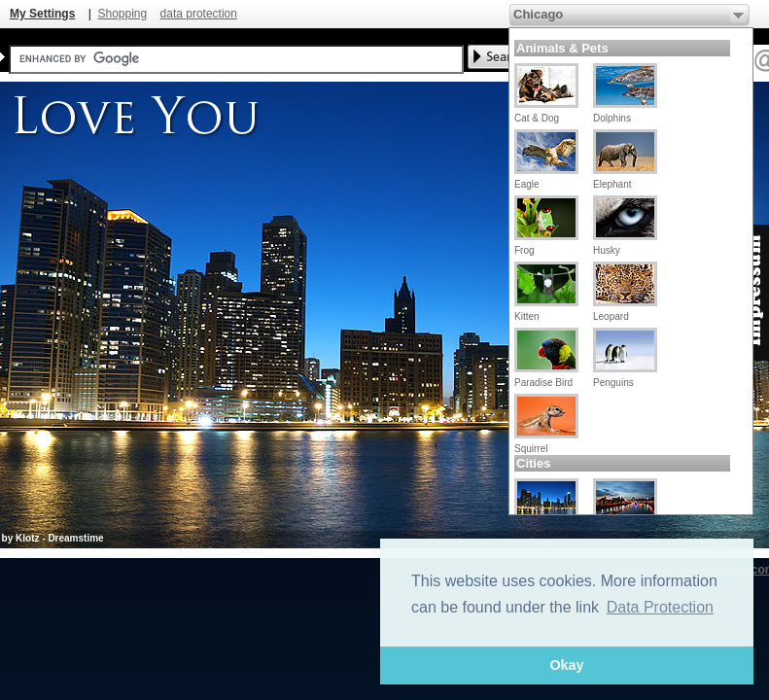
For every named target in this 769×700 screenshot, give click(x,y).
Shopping (122, 14)
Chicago (538, 14)
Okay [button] (566, 665)
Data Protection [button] (660, 607)
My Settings (42, 14)
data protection (199, 14)
